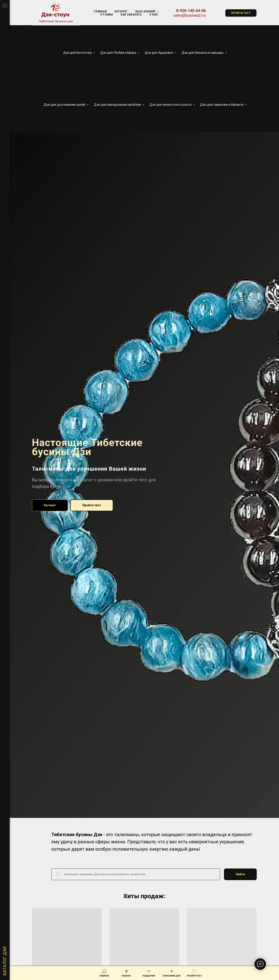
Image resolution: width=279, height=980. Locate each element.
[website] (215, 13)
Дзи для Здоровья (159, 53)
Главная (100, 11)
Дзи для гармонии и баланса (222, 105)
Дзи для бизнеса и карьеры (203, 53)
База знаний (146, 11)
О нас (154, 15)
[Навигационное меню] (5, 6)
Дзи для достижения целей (65, 105)
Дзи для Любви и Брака (119, 53)
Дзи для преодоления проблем (118, 105)
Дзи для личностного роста (171, 105)
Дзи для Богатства (78, 53)
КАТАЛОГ (121, 11)
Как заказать (131, 15)
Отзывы (107, 15)
